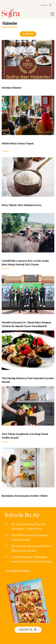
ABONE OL (28, 630)
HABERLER (28, 34)
